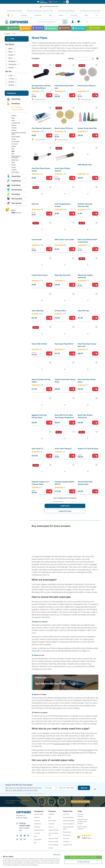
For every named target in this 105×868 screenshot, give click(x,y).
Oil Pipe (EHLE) (60, 311)
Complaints (66, 842)
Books (13, 120)
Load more (65, 506)
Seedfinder (51, 814)
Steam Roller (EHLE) (39, 344)
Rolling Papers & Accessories (16, 157)
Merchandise (17, 199)
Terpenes (14, 170)
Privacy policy (57, 854)
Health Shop (37, 824)
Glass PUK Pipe (83, 311)
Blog (50, 817)
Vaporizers (37, 821)
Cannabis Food (16, 123)
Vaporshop (16, 176)
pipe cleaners (88, 750)
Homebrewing (15, 141)
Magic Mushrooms (39, 830)
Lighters (14, 146)
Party (13, 149)
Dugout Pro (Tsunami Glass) (88, 449)
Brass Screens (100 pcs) (64, 128)
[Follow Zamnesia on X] (28, 836)
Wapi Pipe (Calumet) (63, 275)
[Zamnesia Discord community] (25, 839)
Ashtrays (14, 116)
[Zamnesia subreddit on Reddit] (21, 839)
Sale (35, 843)
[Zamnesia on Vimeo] (25, 836)
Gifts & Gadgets (16, 137)
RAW (13, 154)
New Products (52, 821)
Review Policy (67, 835)
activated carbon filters (62, 744)
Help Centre (66, 814)
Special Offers (38, 840)
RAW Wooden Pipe (85, 165)
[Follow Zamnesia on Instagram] (21, 836)
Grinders (14, 139)
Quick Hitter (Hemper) (63, 449)
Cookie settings (83, 862)
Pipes (13, 151)
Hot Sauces (15, 144)
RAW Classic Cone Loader (64, 240)
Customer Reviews (54, 830)
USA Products (15, 172)
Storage (14, 167)
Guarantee (66, 838)
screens (59, 738)
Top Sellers (51, 824)
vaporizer (93, 564)
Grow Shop (37, 833)
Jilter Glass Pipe (38, 311)
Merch (36, 836)
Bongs (13, 118)
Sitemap (51, 848)
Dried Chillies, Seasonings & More (19, 133)
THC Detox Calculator (17, 109)
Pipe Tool (35, 204)
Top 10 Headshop (16, 107)
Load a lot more (65, 511)
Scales (13, 162)
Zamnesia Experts (53, 842)
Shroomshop (17, 190)
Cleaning (14, 128)
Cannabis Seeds (38, 814)
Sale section (16, 203)
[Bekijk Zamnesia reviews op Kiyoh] (8, 209)
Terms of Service (38, 793)
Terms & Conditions (68, 824)
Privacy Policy (28, 793)
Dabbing (14, 130)
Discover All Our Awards (80, 802)
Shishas (14, 165)
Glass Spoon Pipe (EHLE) (64, 344)
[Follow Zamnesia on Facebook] (17, 836)
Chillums (14, 125)
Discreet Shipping (53, 845)
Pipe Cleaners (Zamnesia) (41, 128)
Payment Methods (68, 817)
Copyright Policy (68, 845)
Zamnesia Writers (53, 838)
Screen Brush (37, 240)
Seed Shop (16, 99)
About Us (51, 827)
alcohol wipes (64, 753)
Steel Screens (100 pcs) (87, 86)
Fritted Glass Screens (40, 275)
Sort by (71, 58)
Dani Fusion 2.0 (37, 449)
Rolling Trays (15, 160)
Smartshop (16, 185)
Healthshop (16, 181)
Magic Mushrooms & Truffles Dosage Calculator (83, 821)
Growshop (16, 194)
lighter (69, 590)
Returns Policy (67, 832)
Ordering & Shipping (69, 821)
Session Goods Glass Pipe (87, 128)
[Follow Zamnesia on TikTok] (17, 839)
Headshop (16, 104)
